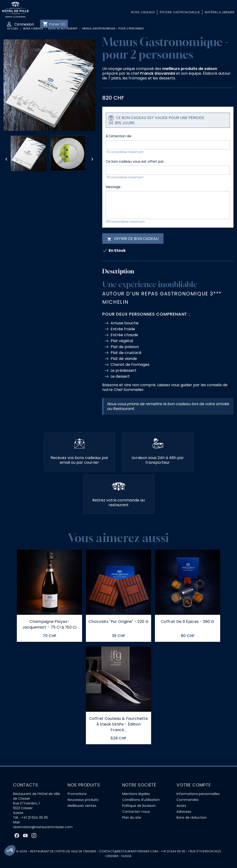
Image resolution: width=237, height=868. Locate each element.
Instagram (34, 836)
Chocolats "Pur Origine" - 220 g (118, 622)
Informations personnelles (198, 794)
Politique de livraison (139, 806)
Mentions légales (136, 794)
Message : (114, 187)
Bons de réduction (192, 817)
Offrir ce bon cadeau (133, 239)
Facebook (17, 836)
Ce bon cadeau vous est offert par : (136, 161)
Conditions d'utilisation (141, 800)
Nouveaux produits (83, 800)
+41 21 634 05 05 (35, 817)
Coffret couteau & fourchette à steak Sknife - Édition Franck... (118, 724)
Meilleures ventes (82, 806)
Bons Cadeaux (143, 12)
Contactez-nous (136, 812)
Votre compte (194, 785)
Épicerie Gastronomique (180, 12)
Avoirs (181, 806)
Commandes (188, 800)
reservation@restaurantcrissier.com (43, 827)
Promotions (77, 794)
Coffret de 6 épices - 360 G (188, 622)
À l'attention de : (119, 136)
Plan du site (132, 817)
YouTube (25, 836)
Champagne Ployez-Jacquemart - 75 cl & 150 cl (49, 624)
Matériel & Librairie (220, 12)
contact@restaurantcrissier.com (128, 851)
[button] (10, 850)
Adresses (184, 812)
